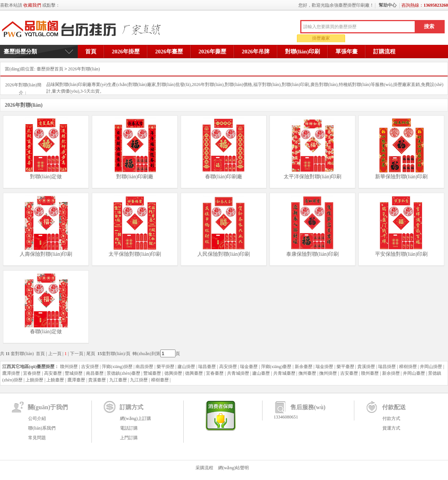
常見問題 (37, 438)
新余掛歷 (391, 373)
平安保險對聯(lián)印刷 (401, 254)
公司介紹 (37, 418)
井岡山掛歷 (431, 367)
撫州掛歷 (328, 373)
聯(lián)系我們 (42, 428)
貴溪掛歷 (366, 367)
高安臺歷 (53, 373)
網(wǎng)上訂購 (136, 418)
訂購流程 (384, 52)
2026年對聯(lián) (84, 69)
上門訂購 (129, 438)
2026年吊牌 (256, 52)
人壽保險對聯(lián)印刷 (46, 254)
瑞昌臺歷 (207, 367)
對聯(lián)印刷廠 (135, 177)
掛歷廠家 (321, 38)
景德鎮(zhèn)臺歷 (123, 373)
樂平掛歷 (166, 367)
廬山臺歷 (261, 373)
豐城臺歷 (152, 373)
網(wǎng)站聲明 (234, 468)
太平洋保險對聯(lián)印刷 (312, 177)
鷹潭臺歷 (76, 380)
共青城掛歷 (238, 373)
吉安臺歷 (349, 373)
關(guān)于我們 (48, 407)
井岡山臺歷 (414, 373)
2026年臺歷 (169, 52)
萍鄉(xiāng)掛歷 (117, 367)
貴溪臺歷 (97, 380)
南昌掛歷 (144, 367)
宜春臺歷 (215, 373)
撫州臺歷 (307, 373)
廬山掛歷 (186, 367)
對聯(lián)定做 (46, 177)
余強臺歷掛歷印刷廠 (84, 29)
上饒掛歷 (34, 380)
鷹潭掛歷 (11, 373)
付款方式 (391, 418)
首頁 (91, 52)
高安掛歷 (228, 367)
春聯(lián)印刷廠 (224, 177)
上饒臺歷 (55, 380)
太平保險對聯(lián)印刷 (135, 254)
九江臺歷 (118, 380)
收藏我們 (32, 5)
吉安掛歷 (90, 367)
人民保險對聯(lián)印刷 (224, 254)
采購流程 (204, 468)
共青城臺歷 (284, 373)
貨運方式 (391, 428)
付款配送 (394, 407)
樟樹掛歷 (408, 367)
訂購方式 (131, 407)
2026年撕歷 (212, 52)
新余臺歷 (304, 367)
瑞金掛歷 (324, 367)
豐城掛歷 (74, 373)
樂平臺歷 (345, 367)
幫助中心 (388, 5)
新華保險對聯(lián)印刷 (401, 177)
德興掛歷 (173, 373)
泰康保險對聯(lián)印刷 (312, 254)
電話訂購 (129, 428)
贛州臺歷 (370, 373)
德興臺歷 (194, 373)
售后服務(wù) (308, 407)
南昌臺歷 (95, 373)
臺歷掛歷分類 (20, 52)
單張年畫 (347, 52)
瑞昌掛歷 (387, 367)
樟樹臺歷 (160, 380)
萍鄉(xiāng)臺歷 (276, 367)
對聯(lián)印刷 (302, 52)
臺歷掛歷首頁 (50, 69)
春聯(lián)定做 (46, 332)
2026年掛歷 (126, 52)
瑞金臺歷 (249, 367)
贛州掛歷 (69, 367)
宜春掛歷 (32, 373)
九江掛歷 (139, 380)
